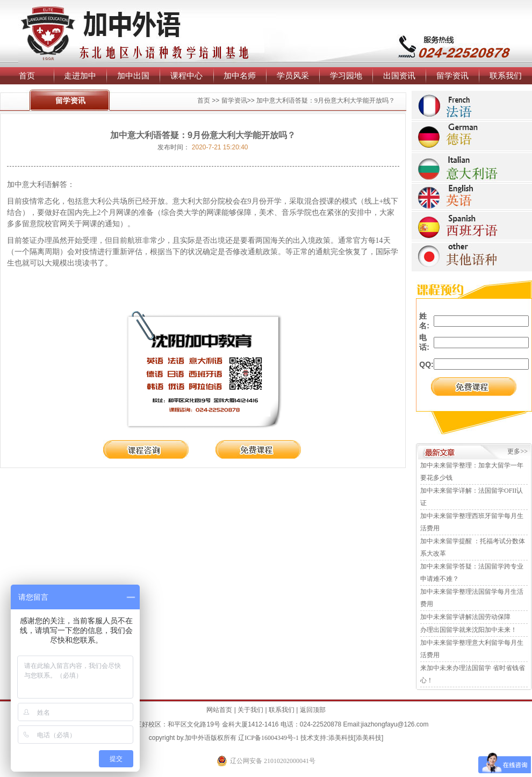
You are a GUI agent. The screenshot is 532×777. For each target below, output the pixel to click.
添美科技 (341, 738)
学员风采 (293, 75)
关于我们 (250, 710)
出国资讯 (399, 75)
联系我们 (506, 75)
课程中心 (186, 75)
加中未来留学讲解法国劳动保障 (465, 617)
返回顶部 (313, 710)
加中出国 (133, 75)
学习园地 (346, 75)
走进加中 (80, 75)
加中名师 (240, 75)
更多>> (517, 451)
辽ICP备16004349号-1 (268, 738)
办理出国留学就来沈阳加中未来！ (469, 630)
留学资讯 (452, 75)
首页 (27, 75)
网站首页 (219, 710)
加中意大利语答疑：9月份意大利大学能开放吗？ (326, 100)
